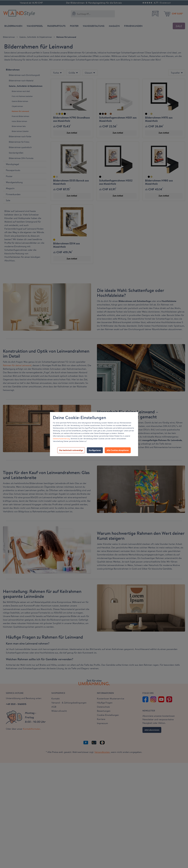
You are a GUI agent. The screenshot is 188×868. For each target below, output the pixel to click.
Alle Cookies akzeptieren (118, 450)
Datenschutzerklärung (61, 439)
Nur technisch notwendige (71, 450)
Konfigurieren (95, 450)
